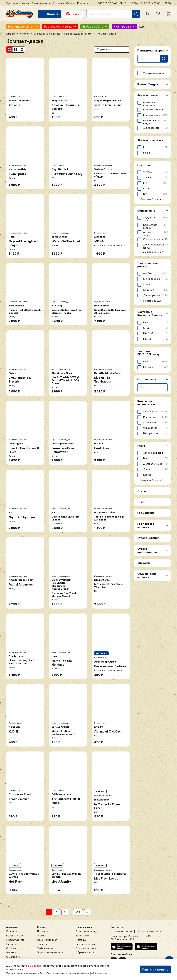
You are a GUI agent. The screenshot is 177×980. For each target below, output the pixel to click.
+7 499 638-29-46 (107, 3)
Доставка (58, 3)
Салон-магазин (41, 3)
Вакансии (12, 952)
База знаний (82, 935)
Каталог (49, 14)
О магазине (13, 957)
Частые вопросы (85, 944)
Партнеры (12, 944)
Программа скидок (18, 3)
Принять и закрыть (155, 969)
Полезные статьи (86, 948)
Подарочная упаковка (50, 952)
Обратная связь (85, 952)
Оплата (70, 3)
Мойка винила (45, 948)
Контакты (83, 3)
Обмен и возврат (47, 940)
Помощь (81, 940)
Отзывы (11, 948)
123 (78, 912)
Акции (74, 14)
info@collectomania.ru (150, 931)
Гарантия (42, 944)
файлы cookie (33, 966)
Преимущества (15, 940)
